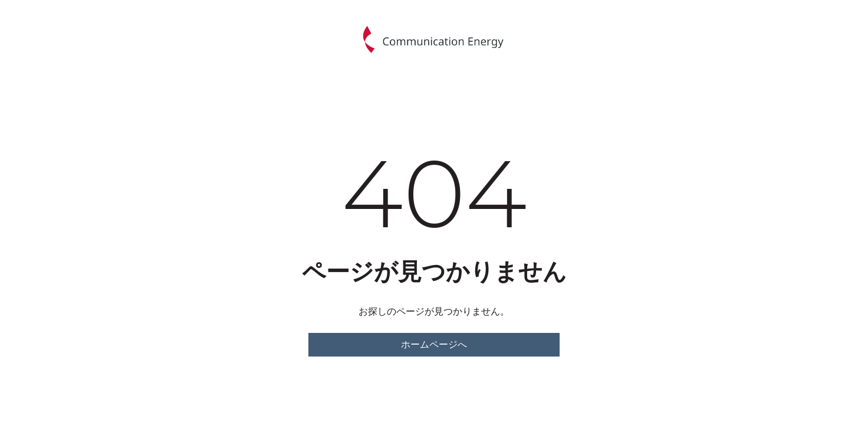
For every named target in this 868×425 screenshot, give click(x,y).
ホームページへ (434, 344)
